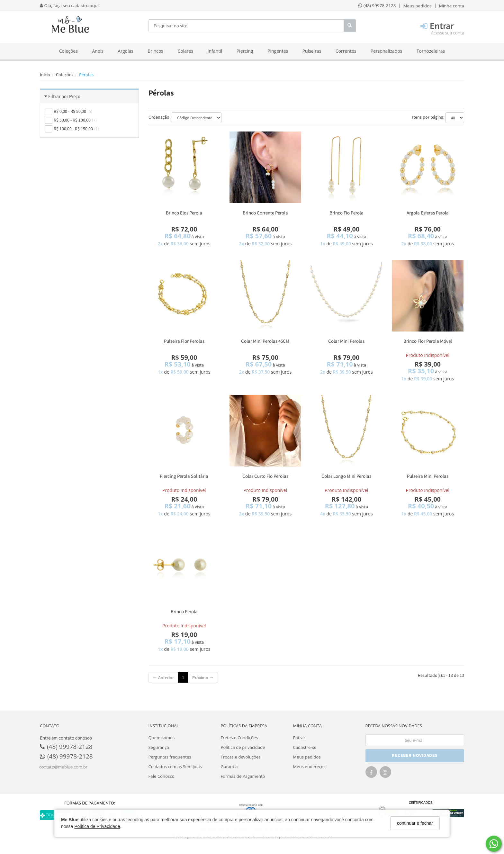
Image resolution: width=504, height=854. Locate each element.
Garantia (229, 767)
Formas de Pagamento (243, 776)
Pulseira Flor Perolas (184, 341)
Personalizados (387, 51)
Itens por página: (428, 117)
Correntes (346, 51)
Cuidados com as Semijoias (175, 767)
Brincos (155, 51)
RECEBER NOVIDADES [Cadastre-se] (415, 755)
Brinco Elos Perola (184, 213)
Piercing (245, 51)
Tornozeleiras (431, 51)
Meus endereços (309, 767)
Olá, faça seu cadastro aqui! (70, 5)
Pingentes (278, 51)
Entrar (299, 738)
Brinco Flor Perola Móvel (428, 341)
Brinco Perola (184, 611)
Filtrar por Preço (64, 96)
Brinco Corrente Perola (265, 213)
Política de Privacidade (97, 826)
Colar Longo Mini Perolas (346, 476)
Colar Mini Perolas (346, 341)
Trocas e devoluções (241, 757)
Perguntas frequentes (170, 757)
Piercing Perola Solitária (184, 476)
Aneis (98, 51)
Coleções (68, 51)
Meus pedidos (307, 757)
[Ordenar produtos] (197, 118)
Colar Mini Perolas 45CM (265, 341)
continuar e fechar (415, 823)
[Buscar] (350, 26)
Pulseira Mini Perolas (428, 476)
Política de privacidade (243, 747)
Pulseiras (312, 51)
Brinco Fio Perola (346, 213)
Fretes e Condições (239, 738)
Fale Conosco (162, 776)
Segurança (159, 747)
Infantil (215, 51)
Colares (185, 51)
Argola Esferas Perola (428, 213)
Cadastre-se (305, 747)
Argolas (126, 51)
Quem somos (162, 738)
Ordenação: (159, 117)
